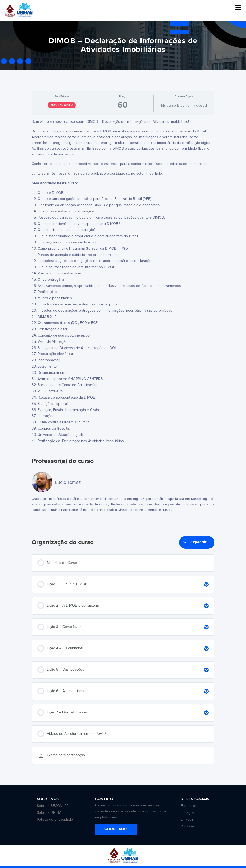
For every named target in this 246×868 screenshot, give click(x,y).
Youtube (187, 826)
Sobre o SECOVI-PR (53, 806)
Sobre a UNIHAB (50, 813)
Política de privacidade (55, 820)
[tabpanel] (123, 282)
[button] (238, 8)
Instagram (189, 813)
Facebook (189, 806)
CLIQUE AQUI (116, 829)
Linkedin (188, 820)
